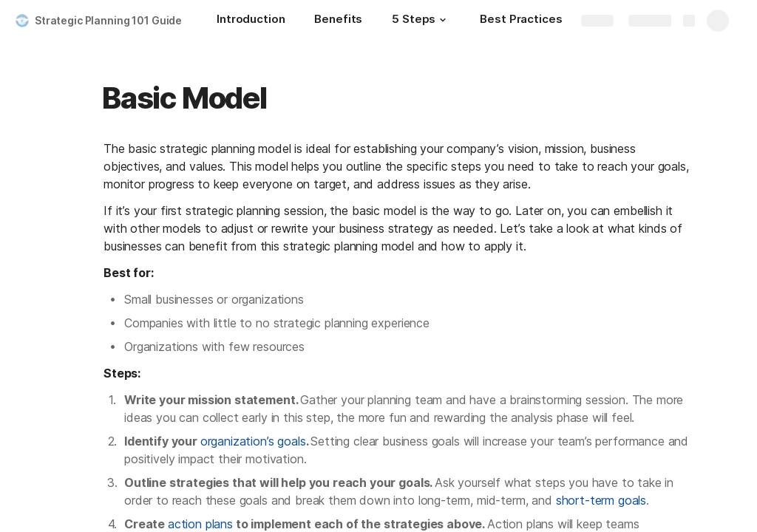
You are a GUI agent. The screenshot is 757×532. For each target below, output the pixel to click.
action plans (200, 524)
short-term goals (601, 500)
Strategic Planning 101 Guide (108, 20)
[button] (443, 20)
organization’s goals (253, 441)
